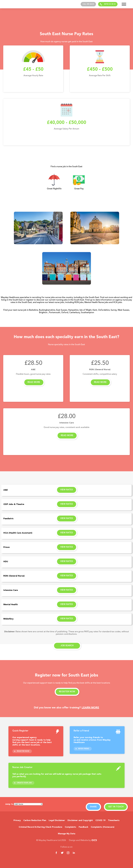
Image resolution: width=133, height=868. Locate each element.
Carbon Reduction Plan (35, 820)
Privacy (17, 820)
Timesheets (114, 820)
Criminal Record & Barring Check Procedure (40, 827)
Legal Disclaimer (57, 820)
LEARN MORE (90, 708)
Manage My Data (67, 834)
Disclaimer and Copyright (80, 820)
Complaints (70, 827)
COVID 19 (100, 820)
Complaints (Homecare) (103, 827)
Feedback (83, 827)
